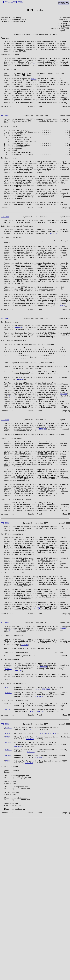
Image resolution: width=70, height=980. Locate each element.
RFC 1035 (41, 846)
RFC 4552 (31, 894)
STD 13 (33, 846)
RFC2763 (8, 795)
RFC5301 (44, 793)
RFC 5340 (29, 907)
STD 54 (43, 872)
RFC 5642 (5, 135)
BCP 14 (37, 820)
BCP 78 (34, 91)
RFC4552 (37, 723)
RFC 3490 (18, 887)
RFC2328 (63, 746)
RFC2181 (12, 470)
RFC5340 (12, 749)
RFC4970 (62, 362)
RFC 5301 (39, 901)
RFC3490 (43, 509)
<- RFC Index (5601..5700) (12, 2)
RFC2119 (53, 276)
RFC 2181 (34, 867)
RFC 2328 (52, 872)
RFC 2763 (30, 878)
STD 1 (35, 73)
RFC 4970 (39, 828)
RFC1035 (64, 468)
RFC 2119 (46, 820)
